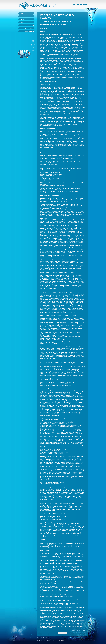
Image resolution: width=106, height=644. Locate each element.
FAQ (22, 22)
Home (23, 13)
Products (24, 16)
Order (23, 19)
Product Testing (27, 25)
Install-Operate (27, 28)
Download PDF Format (79, 630)
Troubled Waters (27, 31)
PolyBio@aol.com (64, 640)
